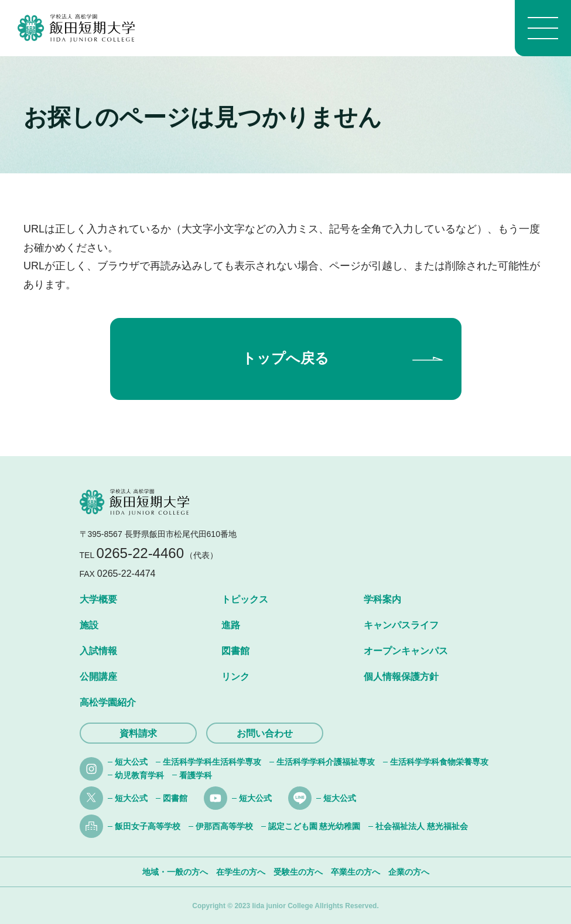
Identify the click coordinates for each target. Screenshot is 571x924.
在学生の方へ (241, 872)
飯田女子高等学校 (148, 826)
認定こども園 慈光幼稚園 (314, 826)
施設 (89, 625)
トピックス (245, 599)
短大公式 (131, 762)
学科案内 (382, 599)
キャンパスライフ (401, 625)
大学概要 (98, 599)
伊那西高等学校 (224, 826)
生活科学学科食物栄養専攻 (439, 762)
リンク (235, 677)
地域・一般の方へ (175, 872)
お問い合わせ (265, 733)
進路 (231, 625)
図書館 (235, 651)
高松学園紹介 (108, 702)
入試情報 (98, 651)
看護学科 (196, 775)
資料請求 (138, 733)
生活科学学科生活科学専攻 (212, 762)
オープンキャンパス (406, 651)
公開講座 (98, 677)
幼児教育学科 (139, 775)
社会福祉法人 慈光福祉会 (422, 826)
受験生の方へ (298, 872)
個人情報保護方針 (401, 677)
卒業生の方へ (355, 872)
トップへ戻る (285, 358)
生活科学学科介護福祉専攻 (326, 762)
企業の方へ (409, 872)
